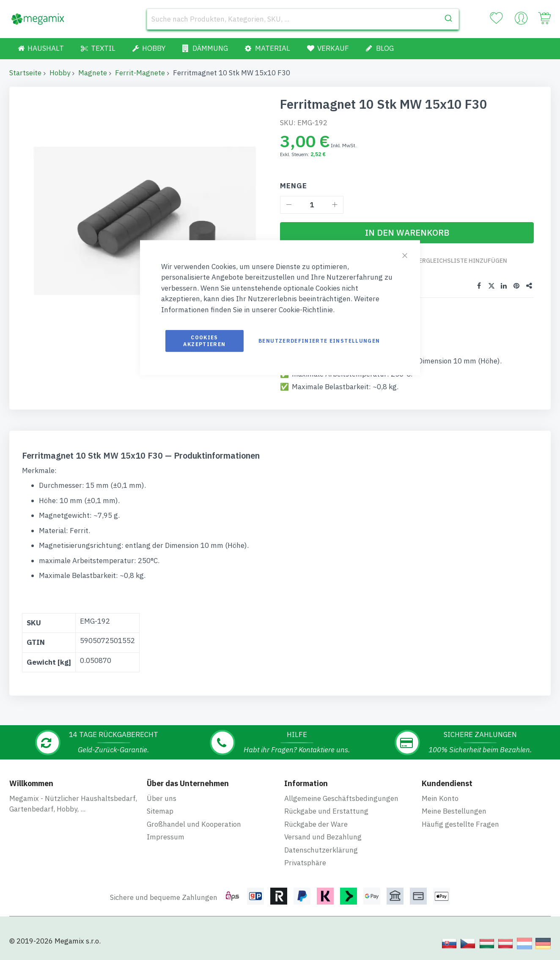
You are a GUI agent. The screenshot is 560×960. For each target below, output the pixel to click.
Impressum (166, 837)
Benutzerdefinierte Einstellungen (319, 341)
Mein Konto (440, 798)
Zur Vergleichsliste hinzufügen (454, 261)
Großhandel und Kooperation (194, 824)
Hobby (60, 73)
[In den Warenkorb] (407, 233)
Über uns (162, 798)
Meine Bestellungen (454, 811)
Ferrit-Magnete (140, 73)
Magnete (93, 73)
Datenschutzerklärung (321, 850)
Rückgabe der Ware (316, 824)
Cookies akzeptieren (204, 341)
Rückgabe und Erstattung (326, 811)
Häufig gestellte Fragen (460, 824)
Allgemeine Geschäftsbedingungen (341, 798)
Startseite (25, 73)
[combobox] (303, 19)
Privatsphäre (305, 863)
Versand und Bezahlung (323, 837)
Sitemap (160, 811)
